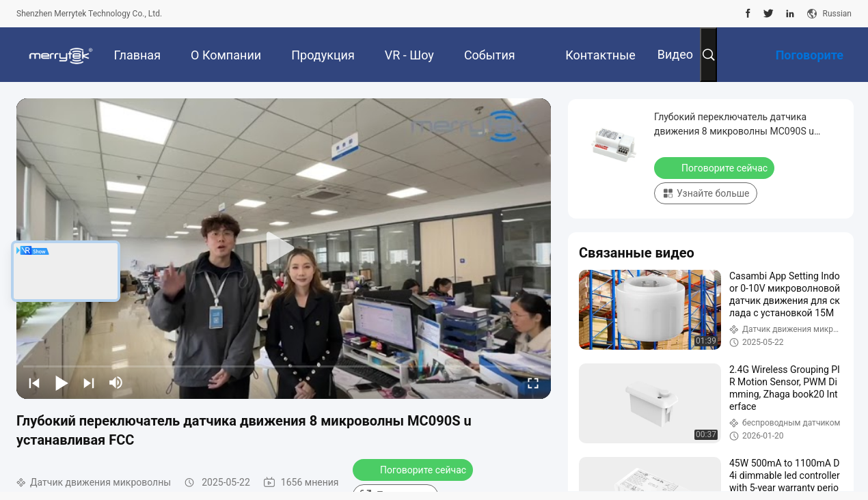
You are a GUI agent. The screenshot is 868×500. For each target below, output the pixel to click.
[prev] (34, 383)
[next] (89, 383)
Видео (675, 54)
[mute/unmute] (116, 383)
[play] (284, 249)
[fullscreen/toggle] (533, 383)
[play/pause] (62, 383)
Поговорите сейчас (414, 469)
